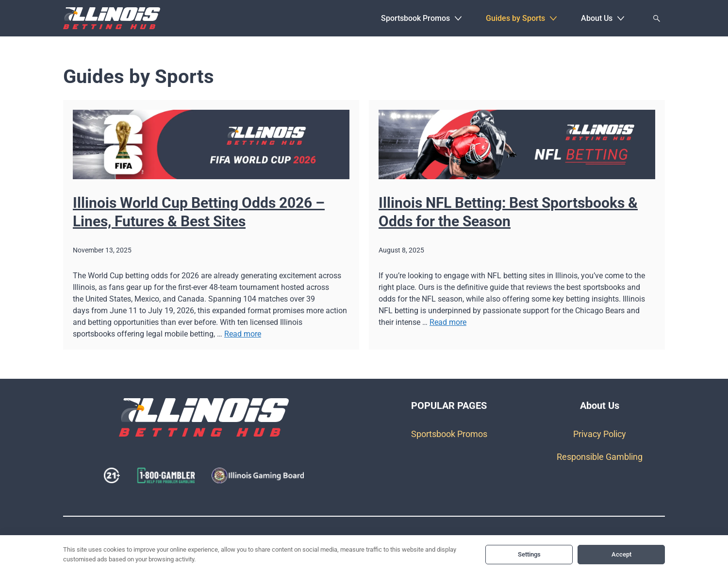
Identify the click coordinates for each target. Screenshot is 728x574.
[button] (458, 18)
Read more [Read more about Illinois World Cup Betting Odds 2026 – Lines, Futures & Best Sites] (243, 334)
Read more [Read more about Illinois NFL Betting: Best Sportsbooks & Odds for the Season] (448, 322)
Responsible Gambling (600, 457)
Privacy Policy (600, 434)
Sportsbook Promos (449, 434)
